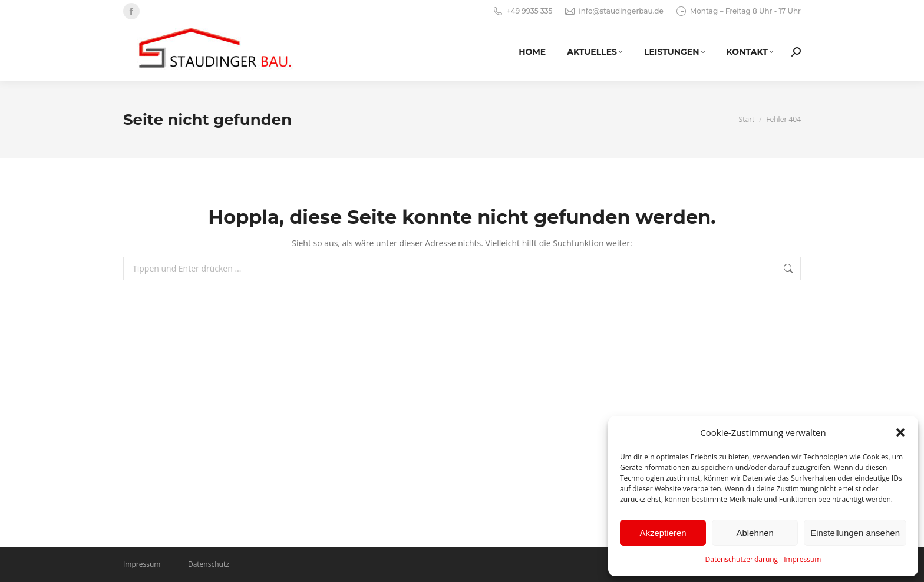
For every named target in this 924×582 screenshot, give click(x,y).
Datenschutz (209, 564)
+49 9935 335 (522, 11)
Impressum (802, 559)
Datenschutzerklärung (742, 559)
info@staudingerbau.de (613, 11)
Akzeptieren (663, 533)
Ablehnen (755, 533)
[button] (900, 432)
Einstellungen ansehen (855, 533)
